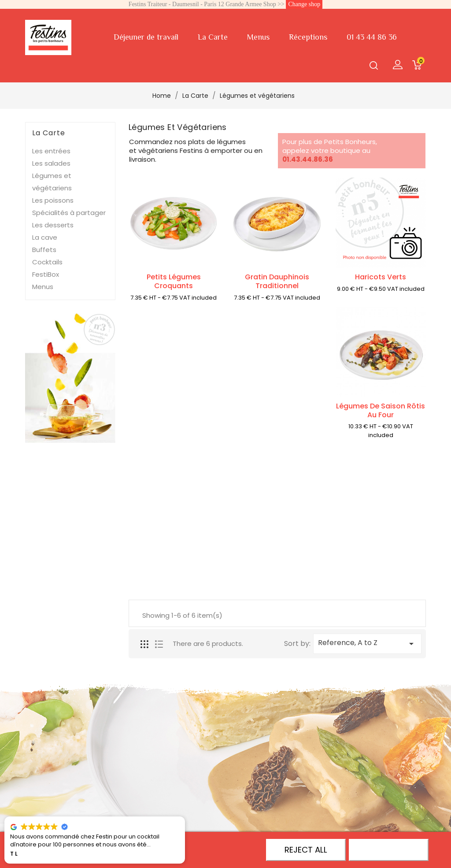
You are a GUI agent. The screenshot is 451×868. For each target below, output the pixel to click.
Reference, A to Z (367, 643)
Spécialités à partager (69, 213)
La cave (45, 237)
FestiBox (46, 274)
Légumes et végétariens (52, 182)
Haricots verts (381, 277)
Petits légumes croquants (174, 281)
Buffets (44, 250)
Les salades (51, 163)
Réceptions (308, 37)
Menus (258, 37)
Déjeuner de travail (146, 37)
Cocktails (47, 262)
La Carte (213, 37)
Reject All (306, 850)
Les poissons (53, 200)
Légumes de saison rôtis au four (381, 410)
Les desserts (53, 225)
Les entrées (51, 151)
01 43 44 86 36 (372, 37)
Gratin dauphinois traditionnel (277, 281)
